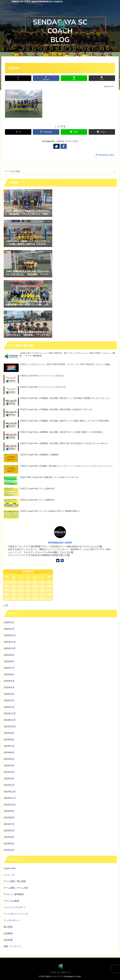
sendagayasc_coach (60, 542)
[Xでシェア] (18, 78)
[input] (60, 172)
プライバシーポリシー (60, 972)
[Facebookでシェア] (46, 78)
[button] (102, 78)
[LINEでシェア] (74, 78)
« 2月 (6, 605)
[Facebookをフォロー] (63, 146)
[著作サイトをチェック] (57, 146)
